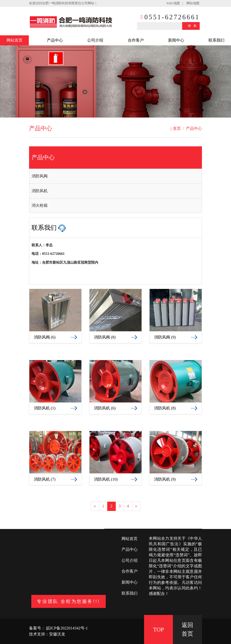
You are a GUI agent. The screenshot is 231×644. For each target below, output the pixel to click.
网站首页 (15, 40)
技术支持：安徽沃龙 (47, 634)
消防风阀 (40, 176)
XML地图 (173, 3)
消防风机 (40, 191)
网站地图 (193, 3)
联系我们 (216, 40)
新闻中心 (176, 40)
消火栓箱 (40, 205)
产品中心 (55, 40)
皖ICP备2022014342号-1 (66, 628)
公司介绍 (95, 40)
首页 (176, 128)
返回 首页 (187, 629)
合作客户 (136, 40)
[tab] (115, 176)
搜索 (193, 26)
